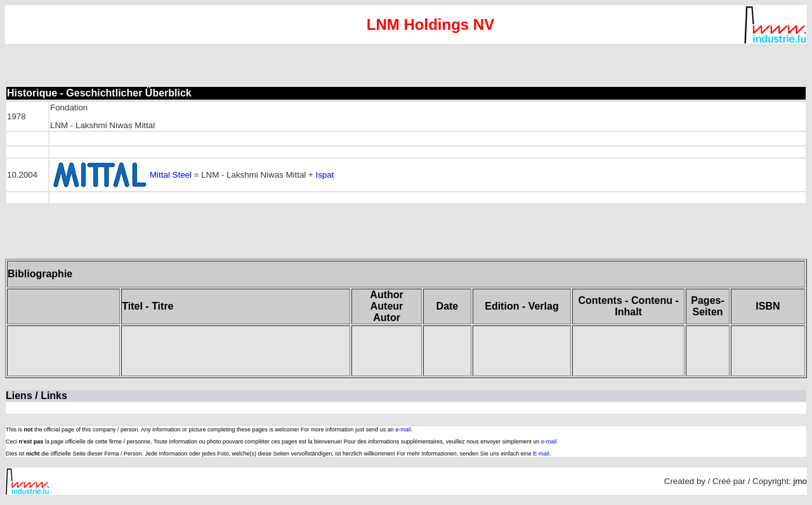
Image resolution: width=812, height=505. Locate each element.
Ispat (324, 175)
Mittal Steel (171, 175)
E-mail (541, 454)
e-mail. (404, 430)
